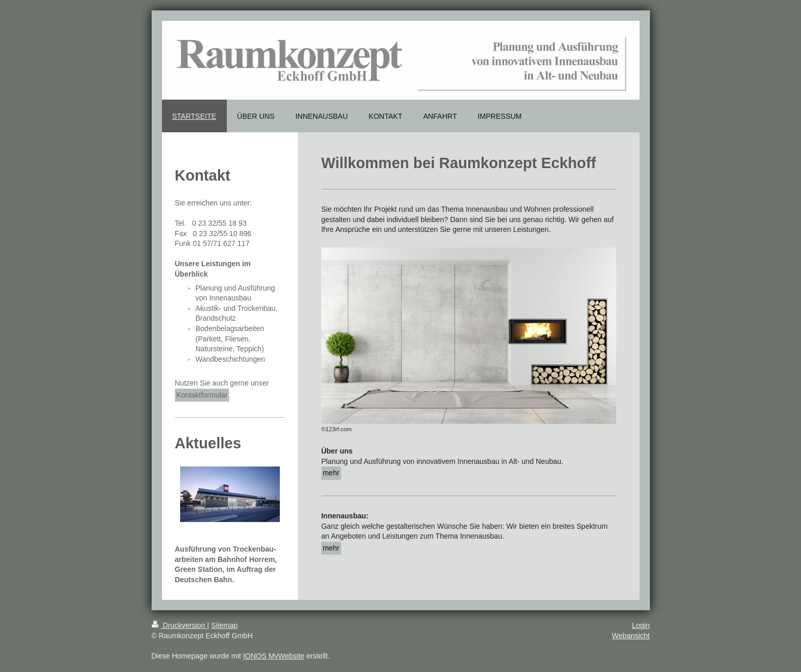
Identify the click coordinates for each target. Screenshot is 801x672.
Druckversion (179, 625)
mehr (331, 473)
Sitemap (225, 625)
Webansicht (631, 636)
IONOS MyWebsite (274, 656)
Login (641, 625)
